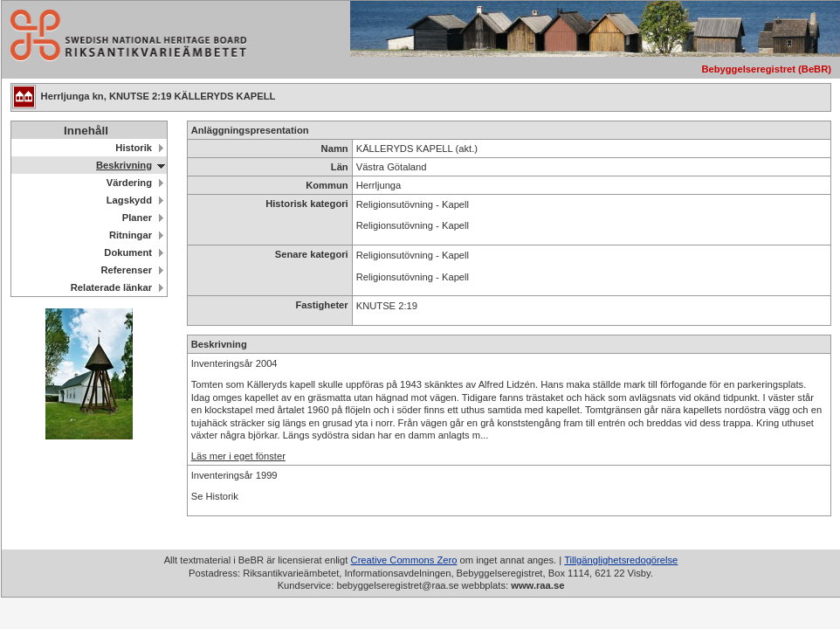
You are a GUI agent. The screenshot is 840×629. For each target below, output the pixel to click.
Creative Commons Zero (404, 560)
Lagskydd (129, 200)
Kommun (327, 185)
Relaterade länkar (111, 287)
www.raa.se (537, 585)
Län (340, 167)
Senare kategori (312, 254)
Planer (137, 218)
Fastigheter (321, 305)
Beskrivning (124, 165)
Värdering (129, 183)
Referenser (127, 270)
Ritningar (131, 235)
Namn (335, 149)
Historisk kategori (307, 204)
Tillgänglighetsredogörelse (621, 560)
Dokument (128, 252)
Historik (134, 148)
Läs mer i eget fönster (238, 456)
